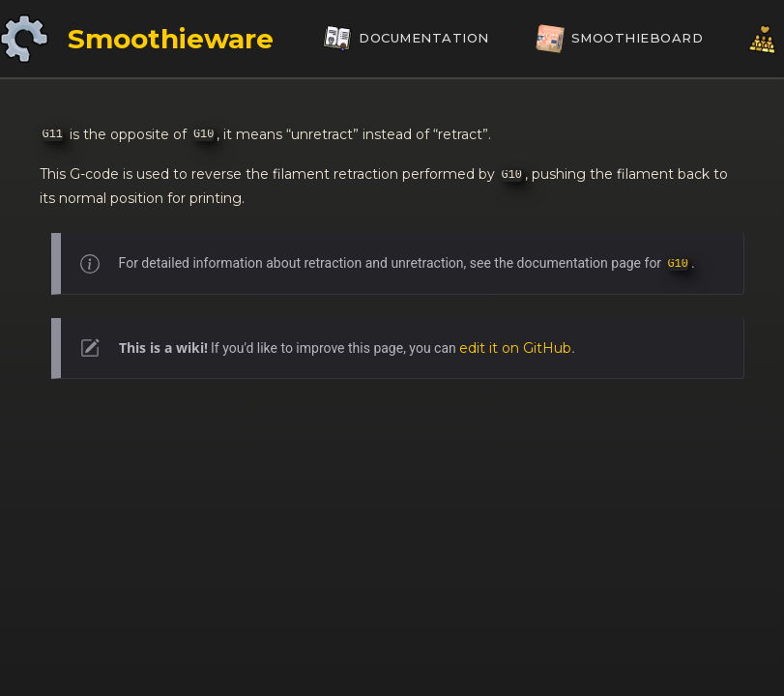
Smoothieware (171, 39)
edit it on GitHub (515, 348)
